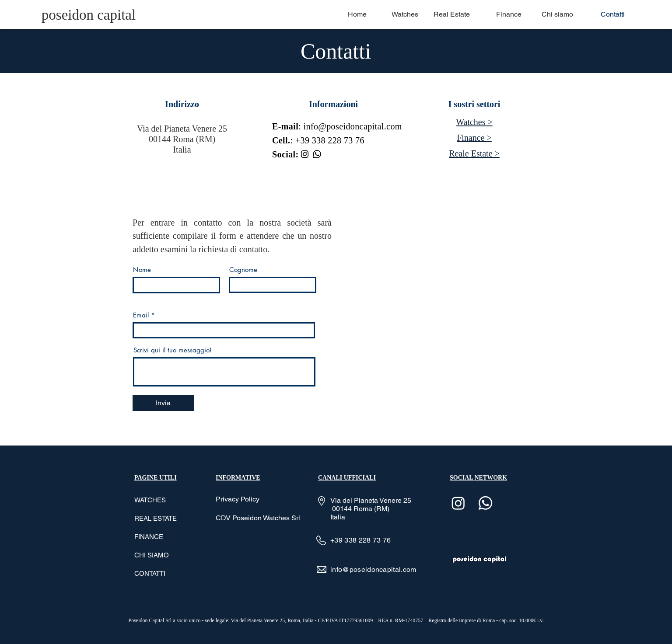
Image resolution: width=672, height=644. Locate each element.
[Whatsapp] (317, 154)
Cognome (243, 270)
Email (141, 315)
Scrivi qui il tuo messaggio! (173, 350)
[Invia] (163, 403)
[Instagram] (305, 154)
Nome (142, 270)
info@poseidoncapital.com (353, 126)
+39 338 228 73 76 (330, 140)
